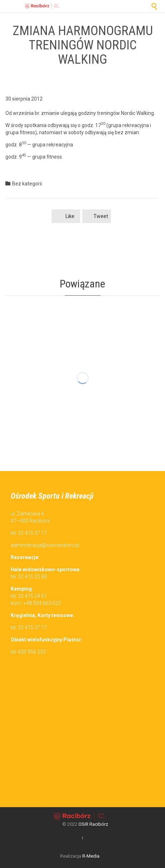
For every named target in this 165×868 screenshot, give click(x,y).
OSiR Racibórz (93, 824)
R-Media (91, 856)
